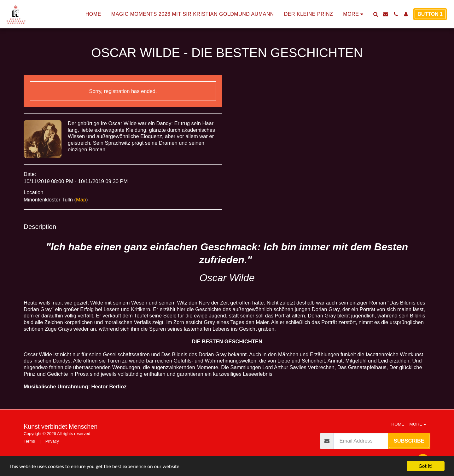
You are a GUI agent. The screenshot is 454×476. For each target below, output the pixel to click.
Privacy (52, 441)
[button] (375, 14)
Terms (29, 441)
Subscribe (409, 441)
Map (81, 200)
